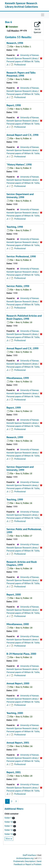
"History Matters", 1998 (19, 165)
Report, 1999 (14, 408)
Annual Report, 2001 (18, 743)
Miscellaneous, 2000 (18, 624)
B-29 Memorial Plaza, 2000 (21, 654)
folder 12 (9, 830)
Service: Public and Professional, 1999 (24, 531)
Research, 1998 (15, 43)
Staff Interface (29, 855)
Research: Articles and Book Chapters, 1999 (22, 563)
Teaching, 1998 (15, 227)
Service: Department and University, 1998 (20, 196)
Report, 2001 (14, 772)
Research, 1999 (15, 437)
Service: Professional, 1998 (21, 256)
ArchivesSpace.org (25, 858)
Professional (20, 65)
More (9, 839)
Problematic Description (24, 861)
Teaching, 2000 (15, 713)
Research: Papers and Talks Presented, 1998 (21, 74)
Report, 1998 (14, 105)
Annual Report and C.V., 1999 (22, 348)
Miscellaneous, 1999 (18, 378)
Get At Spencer (37, 28)
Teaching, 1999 (15, 500)
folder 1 (8, 818)
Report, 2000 (14, 595)
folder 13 (9, 834)
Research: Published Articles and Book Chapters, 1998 (24, 317)
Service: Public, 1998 (18, 286)
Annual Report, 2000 (18, 683)
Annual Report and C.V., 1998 (22, 135)
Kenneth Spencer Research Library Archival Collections (21, 5)
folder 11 (9, 826)
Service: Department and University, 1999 (20, 468)
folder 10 (9, 822)
